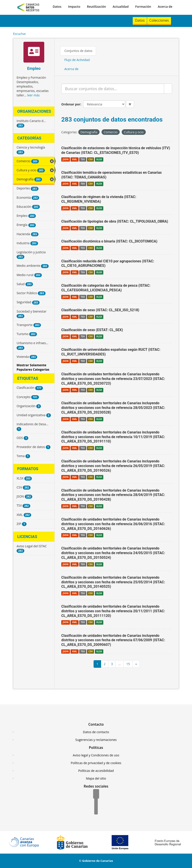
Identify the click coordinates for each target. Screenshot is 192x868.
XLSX (99, 159)
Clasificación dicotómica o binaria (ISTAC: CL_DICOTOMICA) (109, 241)
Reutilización (96, 7)
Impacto (74, 7)
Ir (130, 104)
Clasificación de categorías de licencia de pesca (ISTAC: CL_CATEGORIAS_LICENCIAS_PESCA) (106, 288)
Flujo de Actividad (77, 60)
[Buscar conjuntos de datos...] (113, 89)
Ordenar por (71, 104)
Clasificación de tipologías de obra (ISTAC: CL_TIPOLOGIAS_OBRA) (115, 221)
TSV (83, 159)
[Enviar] (168, 89)
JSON (65, 159)
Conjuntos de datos (78, 51)
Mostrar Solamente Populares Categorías (33, 367)
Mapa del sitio (96, 778)
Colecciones (159, 20)
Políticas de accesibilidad (96, 771)
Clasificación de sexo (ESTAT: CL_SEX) (92, 330)
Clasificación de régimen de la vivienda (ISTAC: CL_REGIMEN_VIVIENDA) (99, 199)
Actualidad (121, 7)
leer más (33, 95)
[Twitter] (96, 802)
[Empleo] (34, 53)
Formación (143, 7)
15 (128, 664)
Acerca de (165, 7)
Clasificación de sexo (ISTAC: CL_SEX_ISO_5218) (100, 310)
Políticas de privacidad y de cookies (96, 763)
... (120, 664)
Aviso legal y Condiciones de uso (96, 755)
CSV (91, 159)
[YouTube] (96, 810)
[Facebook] (96, 794)
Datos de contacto (96, 732)
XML (75, 159)
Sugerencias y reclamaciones (96, 740)
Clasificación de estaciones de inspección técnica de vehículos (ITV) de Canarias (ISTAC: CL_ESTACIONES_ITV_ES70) (116, 150)
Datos (57, 7)
